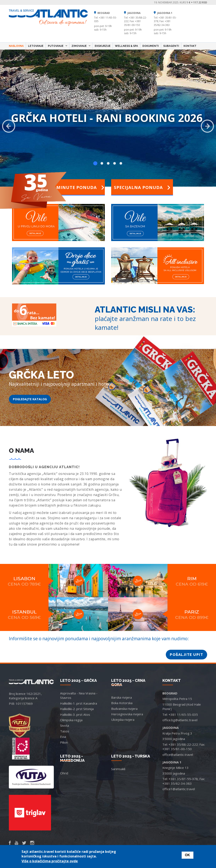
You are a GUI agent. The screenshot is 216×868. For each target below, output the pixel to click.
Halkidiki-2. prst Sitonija (77, 709)
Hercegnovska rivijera (127, 714)
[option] (108, 119)
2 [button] (102, 163)
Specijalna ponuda (142, 187)
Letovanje (36, 46)
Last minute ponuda (74, 187)
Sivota (65, 725)
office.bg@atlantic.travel (180, 720)
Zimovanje (80, 46)
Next (207, 126)
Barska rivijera (121, 697)
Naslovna (16, 46)
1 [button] (95, 163)
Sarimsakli (118, 769)
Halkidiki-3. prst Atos (75, 714)
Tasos (65, 731)
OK (188, 855)
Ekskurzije (103, 46)
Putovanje (57, 46)
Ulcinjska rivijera (123, 720)
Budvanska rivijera (124, 709)
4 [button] (114, 163)
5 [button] (121, 163)
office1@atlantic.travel (179, 789)
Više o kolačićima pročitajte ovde (50, 861)
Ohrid (64, 773)
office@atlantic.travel (178, 755)
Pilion (64, 742)
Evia (63, 737)
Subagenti (171, 46)
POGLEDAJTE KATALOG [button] (30, 399)
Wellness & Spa (126, 46)
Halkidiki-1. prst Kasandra (79, 703)
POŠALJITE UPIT (186, 655)
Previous (9, 126)
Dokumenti (151, 46)
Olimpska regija (71, 720)
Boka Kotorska (122, 703)
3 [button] (108, 163)
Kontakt (190, 46)
